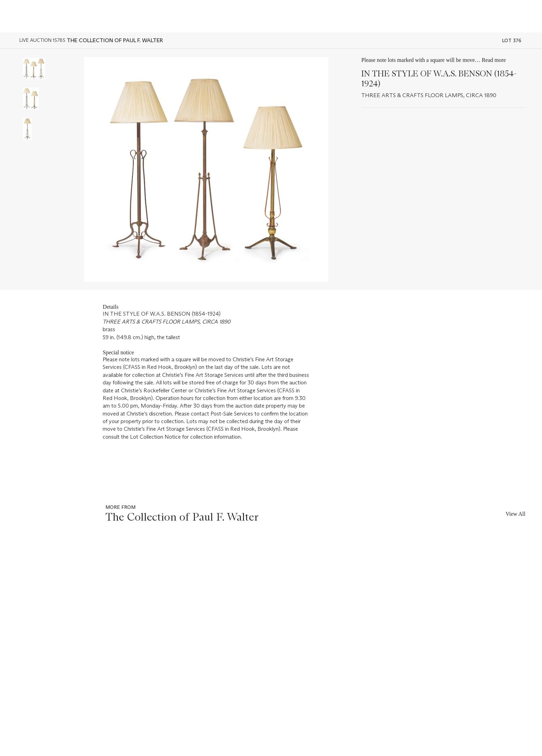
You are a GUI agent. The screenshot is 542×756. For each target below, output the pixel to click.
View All (516, 514)
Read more (494, 60)
